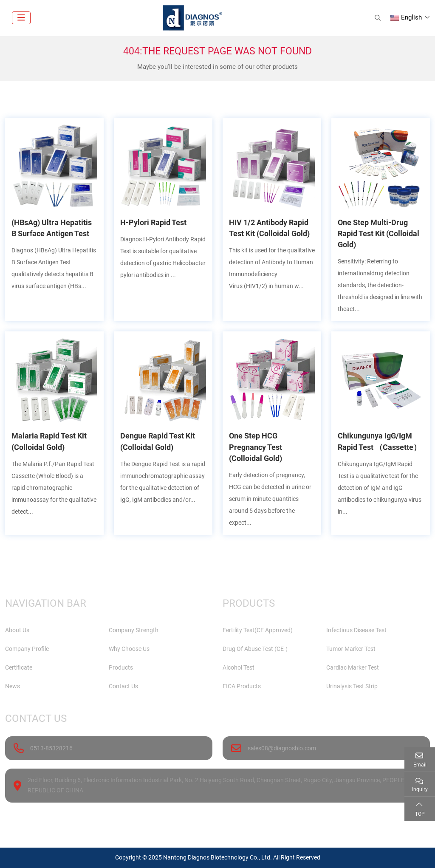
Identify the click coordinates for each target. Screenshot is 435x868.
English (406, 17)
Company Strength (134, 630)
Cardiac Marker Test (353, 667)
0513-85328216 (51, 748)
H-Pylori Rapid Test (153, 222)
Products (121, 667)
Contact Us (123, 686)
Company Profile (27, 649)
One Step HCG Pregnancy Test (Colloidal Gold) (256, 447)
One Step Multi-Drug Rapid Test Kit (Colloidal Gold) (379, 233)
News (13, 686)
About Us (17, 630)
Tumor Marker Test (351, 649)
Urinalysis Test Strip (352, 686)
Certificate (19, 667)
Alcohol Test (239, 667)
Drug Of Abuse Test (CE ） (257, 649)
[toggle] (21, 18)
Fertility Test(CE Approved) (258, 630)
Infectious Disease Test (356, 630)
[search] (377, 18)
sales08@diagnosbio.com (282, 748)
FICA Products (242, 686)
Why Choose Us (129, 649)
